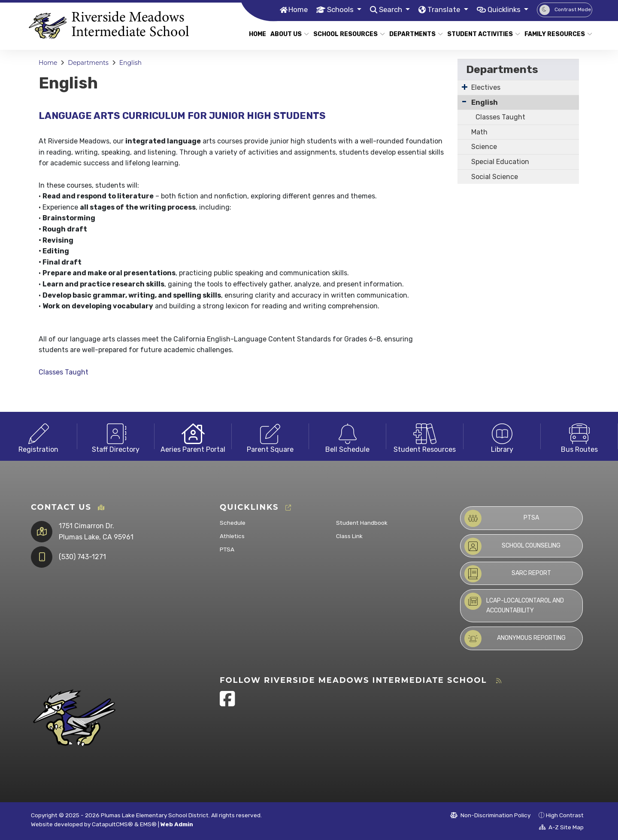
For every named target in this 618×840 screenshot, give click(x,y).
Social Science (495, 177)
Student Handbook (362, 523)
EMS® (148, 824)
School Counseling (512, 546)
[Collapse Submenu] (464, 102)
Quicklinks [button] (504, 9)
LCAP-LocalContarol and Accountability (514, 603)
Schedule (233, 523)
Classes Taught (64, 372)
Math (479, 132)
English (130, 63)
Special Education (500, 162)
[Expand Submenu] (465, 87)
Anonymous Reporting (515, 639)
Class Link (349, 536)
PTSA (227, 549)
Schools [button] (339, 9)
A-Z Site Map (561, 827)
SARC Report (508, 574)
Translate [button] (443, 9)
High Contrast (565, 815)
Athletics (232, 536)
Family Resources (555, 34)
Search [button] (389, 9)
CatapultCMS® (112, 824)
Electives (486, 87)
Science (484, 147)
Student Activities (480, 34)
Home (296, 9)
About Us (288, 34)
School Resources (345, 34)
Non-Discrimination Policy (490, 815)
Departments (413, 34)
